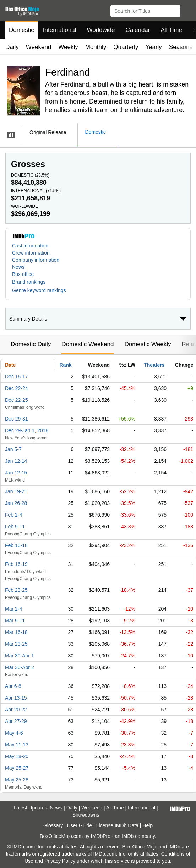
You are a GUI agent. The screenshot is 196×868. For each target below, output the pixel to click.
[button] (187, 10)
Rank (65, 365)
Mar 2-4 (13, 609)
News (18, 267)
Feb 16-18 (16, 545)
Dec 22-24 (17, 388)
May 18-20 (17, 756)
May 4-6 (14, 733)
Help (148, 825)
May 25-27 (17, 768)
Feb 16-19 (16, 564)
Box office (23, 274)
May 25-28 (17, 780)
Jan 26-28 (16, 503)
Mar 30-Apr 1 (20, 656)
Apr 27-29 (16, 721)
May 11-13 (17, 745)
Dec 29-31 (17, 419)
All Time (171, 30)
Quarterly (126, 47)
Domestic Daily (31, 344)
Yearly (154, 47)
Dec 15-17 (17, 377)
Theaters (154, 365)
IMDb (128, 836)
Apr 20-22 (16, 710)
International (60, 30)
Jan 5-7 (13, 449)
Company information (36, 260)
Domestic (21, 30)
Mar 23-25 (16, 644)
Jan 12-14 (16, 461)
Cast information (30, 246)
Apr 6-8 (13, 686)
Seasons (181, 47)
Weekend (39, 47)
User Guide (80, 825)
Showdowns (86, 815)
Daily (12, 47)
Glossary (53, 825)
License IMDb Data (117, 825)
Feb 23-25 (16, 590)
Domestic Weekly (148, 344)
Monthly (96, 47)
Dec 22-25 (17, 400)
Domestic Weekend (88, 344)
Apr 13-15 (16, 698)
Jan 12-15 (16, 473)
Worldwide (101, 30)
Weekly (68, 47)
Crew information (31, 253)
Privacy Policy (60, 861)
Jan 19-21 (16, 491)
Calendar (138, 30)
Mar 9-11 (15, 621)
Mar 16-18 (16, 632)
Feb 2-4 (13, 515)
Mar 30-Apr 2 (20, 667)
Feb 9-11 (15, 527)
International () (36, 191)
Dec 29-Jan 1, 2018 (27, 430)
